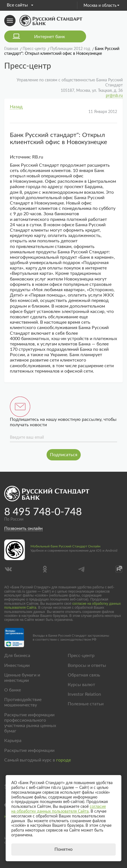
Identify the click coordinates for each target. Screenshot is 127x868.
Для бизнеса (17, 656)
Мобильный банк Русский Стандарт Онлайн (65, 546)
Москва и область (101, 6)
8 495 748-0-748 (43, 512)
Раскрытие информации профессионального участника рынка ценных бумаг (30, 723)
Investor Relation (84, 694)
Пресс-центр (81, 656)
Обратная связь (84, 675)
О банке (13, 690)
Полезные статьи (86, 704)
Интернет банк (50, 37)
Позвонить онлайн (23, 528)
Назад (16, 107)
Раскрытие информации (29, 750)
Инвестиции (17, 665)
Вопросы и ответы (87, 665)
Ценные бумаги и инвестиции (22, 678)
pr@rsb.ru (114, 96)
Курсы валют (81, 685)
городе (63, 760)
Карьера (13, 741)
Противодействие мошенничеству (23, 702)
